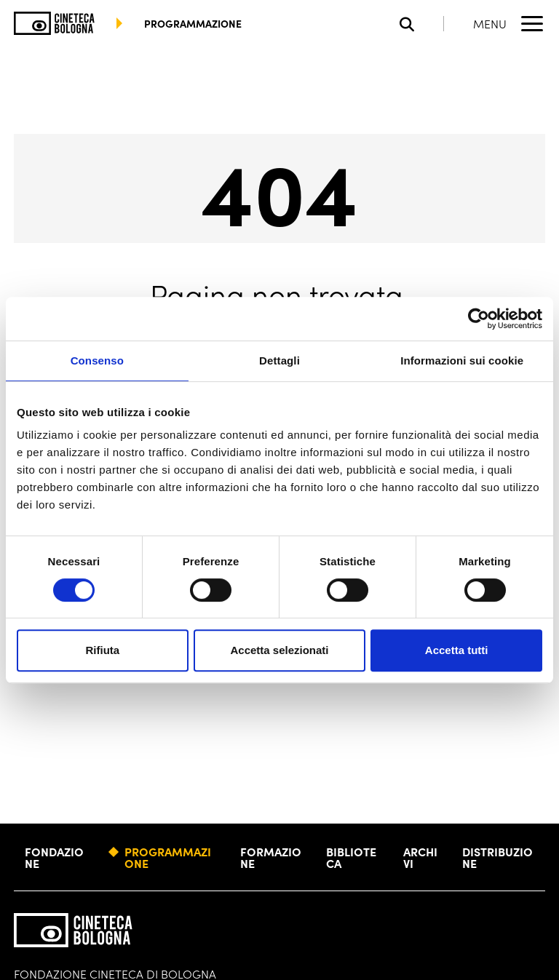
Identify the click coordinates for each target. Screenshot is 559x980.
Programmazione (168, 857)
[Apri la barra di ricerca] (422, 24)
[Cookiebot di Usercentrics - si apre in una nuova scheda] (479, 319)
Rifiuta (102, 650)
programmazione (193, 23)
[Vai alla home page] (54, 23)
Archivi (420, 857)
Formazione (271, 857)
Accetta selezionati (279, 650)
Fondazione (54, 857)
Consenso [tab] (97, 360)
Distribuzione (497, 857)
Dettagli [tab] (279, 360)
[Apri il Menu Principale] (509, 23)
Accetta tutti (457, 650)
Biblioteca (351, 857)
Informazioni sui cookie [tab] (462, 360)
